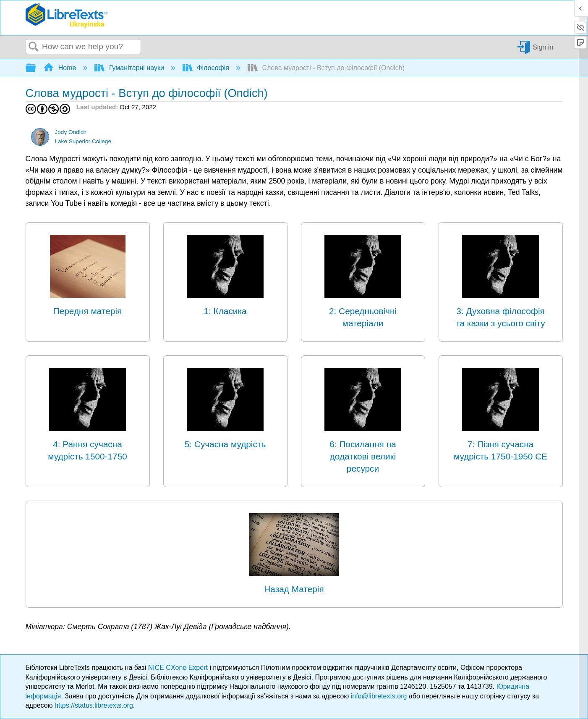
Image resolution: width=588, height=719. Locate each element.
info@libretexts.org (379, 696)
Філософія (207, 68)
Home (61, 68)
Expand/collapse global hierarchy (36, 68)
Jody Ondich (71, 132)
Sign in (543, 47)
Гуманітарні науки (130, 68)
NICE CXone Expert (179, 668)
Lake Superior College (83, 141)
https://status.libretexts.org (94, 705)
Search (34, 47)
